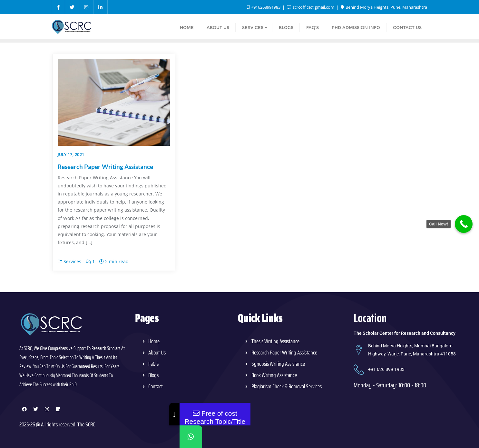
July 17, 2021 (71, 155)
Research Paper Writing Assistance (105, 167)
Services (69, 261)
